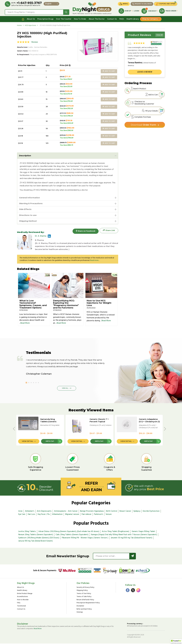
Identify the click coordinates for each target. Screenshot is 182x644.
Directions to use (28, 215)
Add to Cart (109, 71)
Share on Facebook (85, 231)
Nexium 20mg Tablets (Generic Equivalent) (36, 535)
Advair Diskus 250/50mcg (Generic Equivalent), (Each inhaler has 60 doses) (69, 532)
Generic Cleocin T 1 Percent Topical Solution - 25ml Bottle (100, 422)
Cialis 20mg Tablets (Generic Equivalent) (72, 535)
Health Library (133, 19)
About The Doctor (97, 19)
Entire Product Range (25, 594)
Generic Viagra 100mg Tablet (143, 532)
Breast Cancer (125, 512)
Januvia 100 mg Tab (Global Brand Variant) (36, 541)
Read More (25, 324)
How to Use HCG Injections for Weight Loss (99, 303)
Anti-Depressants (44, 512)
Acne (20, 512)
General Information (30, 197)
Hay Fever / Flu (44, 515)
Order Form (144, 124)
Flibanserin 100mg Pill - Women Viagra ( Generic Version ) (85, 538)
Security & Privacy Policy (85, 588)
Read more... (95, 261)
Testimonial (21, 607)
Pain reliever (87, 515)
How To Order (80, 19)
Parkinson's (99, 515)
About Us (31, 19)
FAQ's (122, 19)
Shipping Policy (82, 591)
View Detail (27, 442)
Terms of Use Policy (84, 594)
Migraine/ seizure (72, 515)
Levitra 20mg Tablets (27, 532)
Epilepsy (137, 512)
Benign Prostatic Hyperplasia (92, 512)
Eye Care (22, 515)
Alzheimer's (30, 512)
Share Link (109, 231)
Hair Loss (31, 515)
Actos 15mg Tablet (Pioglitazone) (116, 532)
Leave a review (145, 71)
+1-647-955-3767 (29, 3)
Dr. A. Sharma (41, 237)
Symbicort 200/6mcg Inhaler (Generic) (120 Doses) (39, 538)
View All (159, 35)
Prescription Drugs (45, 19)
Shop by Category (150, 19)
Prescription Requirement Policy (88, 604)
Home (19, 25)
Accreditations (22, 597)
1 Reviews (34, 42)
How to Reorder (23, 600)
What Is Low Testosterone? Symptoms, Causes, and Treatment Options (33, 305)
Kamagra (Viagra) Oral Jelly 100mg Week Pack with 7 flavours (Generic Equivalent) (124, 535)
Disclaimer (80, 607)
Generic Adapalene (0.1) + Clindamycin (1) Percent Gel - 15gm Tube (149, 423)
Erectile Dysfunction (151, 512)
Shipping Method (29, 221)
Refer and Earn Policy (84, 610)
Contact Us (112, 19)
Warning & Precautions (32, 203)
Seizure (109, 515)
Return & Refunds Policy (85, 600)
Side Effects (26, 209)
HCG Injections (30, 25)
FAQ (19, 604)
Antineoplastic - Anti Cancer (66, 512)
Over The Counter (64, 19)
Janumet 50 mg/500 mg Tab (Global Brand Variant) (132, 538)
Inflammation (57, 515)
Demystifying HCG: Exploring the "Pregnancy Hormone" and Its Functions (66, 305)
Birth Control (112, 512)
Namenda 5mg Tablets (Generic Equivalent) (48, 422)
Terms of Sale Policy (84, 597)
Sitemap (80, 613)
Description (25, 155)
